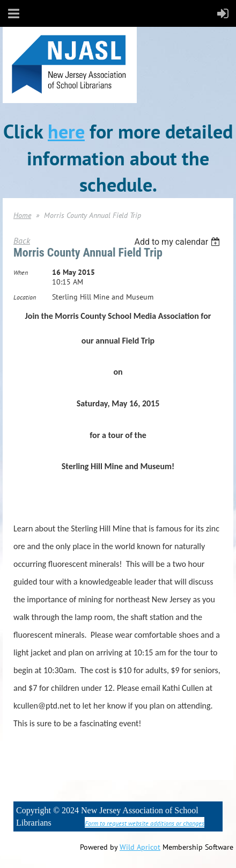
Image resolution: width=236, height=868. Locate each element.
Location (25, 297)
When (21, 272)
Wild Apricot (140, 847)
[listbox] (178, 242)
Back (22, 240)
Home (22, 215)
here (66, 131)
